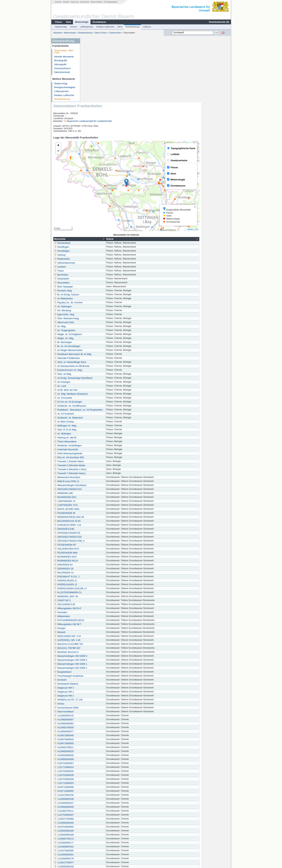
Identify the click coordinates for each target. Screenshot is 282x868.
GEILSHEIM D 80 (94, 541)
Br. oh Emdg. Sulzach (96, 231)
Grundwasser (99, 22)
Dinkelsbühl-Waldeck (96, 620)
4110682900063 (93, 660)
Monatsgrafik (60, 60)
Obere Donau (100, 33)
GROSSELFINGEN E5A (97, 473)
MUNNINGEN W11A (96, 497)
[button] (156, 119)
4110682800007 (93, 656)
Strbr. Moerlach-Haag (96, 255)
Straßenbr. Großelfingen (97, 382)
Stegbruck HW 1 (94, 628)
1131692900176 (93, 795)
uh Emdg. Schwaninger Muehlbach (103, 314)
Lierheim (90, 203)
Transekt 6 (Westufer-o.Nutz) (100, 406)
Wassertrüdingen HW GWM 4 (100, 593)
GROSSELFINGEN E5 (97, 469)
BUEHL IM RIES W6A (96, 446)
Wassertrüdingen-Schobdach (100, 422)
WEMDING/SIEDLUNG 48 (99, 453)
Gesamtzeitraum (62, 68)
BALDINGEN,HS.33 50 (97, 457)
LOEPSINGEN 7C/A (95, 442)
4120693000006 (93, 696)
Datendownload (62, 72)
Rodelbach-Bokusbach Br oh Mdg (102, 291)
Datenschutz (85, 2)
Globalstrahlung (132, 27)
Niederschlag (61, 27)
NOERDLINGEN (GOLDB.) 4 (100, 525)
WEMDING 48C (93, 430)
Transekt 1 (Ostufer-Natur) (98, 398)
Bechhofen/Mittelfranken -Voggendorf (104, 811)
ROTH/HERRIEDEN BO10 (99, 557)
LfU (226, 166)
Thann (88, 207)
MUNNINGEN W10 (95, 493)
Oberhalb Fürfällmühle (96, 295)
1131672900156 (93, 732)
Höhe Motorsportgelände (98, 390)
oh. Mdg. (90, 263)
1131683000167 (93, 739)
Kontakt (66, 2)
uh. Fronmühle (93, 334)
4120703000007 (93, 700)
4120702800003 (93, 763)
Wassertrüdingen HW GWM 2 (100, 604)
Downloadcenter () (219, 22)
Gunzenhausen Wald (96, 644)
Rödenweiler (92, 195)
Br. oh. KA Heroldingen (97, 283)
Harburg (89, 191)
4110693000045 (93, 743)
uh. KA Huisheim (94, 350)
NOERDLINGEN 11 (95, 517)
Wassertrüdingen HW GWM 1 (100, 600)
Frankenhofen (115, 33)
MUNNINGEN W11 (95, 434)
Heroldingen (91, 187)
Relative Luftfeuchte (105, 27)
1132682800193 (93, 803)
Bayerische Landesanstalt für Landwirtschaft (119, 58)
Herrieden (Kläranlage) (97, 819)
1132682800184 (93, 759)
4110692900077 (93, 668)
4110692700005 (93, 664)
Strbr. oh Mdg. (92, 311)
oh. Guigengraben (94, 267)
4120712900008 (93, 724)
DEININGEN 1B (93, 505)
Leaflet (220, 166)
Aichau (89, 640)
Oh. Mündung (92, 247)
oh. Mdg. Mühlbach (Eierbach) (100, 330)
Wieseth (89, 569)
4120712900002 (93, 728)
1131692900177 (93, 779)
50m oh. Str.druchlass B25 (99, 394)
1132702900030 (93, 716)
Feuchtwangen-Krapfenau (98, 612)
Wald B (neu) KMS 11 (96, 418)
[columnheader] (109, 175)
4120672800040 (93, 672)
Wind (120, 27)
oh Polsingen (92, 318)
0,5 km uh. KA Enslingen (98, 338)
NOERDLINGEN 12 (95, 521)
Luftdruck (147, 27)
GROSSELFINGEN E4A (97, 426)
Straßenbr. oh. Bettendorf (98, 354)
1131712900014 (93, 704)
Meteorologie (82, 22)
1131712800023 (93, 720)
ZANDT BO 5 (92, 537)
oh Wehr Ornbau (94, 358)
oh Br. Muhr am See (95, 326)
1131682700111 (93, 747)
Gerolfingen (91, 183)
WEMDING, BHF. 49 (96, 533)
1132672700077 (93, 799)
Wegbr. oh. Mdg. (94, 275)
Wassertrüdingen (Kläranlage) (100, 815)
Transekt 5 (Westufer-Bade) (99, 402)
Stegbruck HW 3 (94, 624)
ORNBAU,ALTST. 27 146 (98, 636)
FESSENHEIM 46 (94, 450)
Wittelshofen (91, 553)
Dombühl (90, 616)
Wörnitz (89, 839)
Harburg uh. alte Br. (95, 374)
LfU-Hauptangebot (110, 2)
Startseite (58, 2)
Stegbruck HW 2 (94, 632)
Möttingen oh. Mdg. (95, 362)
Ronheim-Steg (93, 227)
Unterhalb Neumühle (96, 386)
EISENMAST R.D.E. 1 (96, 513)
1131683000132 (93, 652)
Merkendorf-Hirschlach (97, 414)
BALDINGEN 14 (93, 509)
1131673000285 (93, 787)
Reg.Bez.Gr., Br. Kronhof (98, 239)
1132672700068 (93, 755)
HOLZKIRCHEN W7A (96, 485)
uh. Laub (90, 322)
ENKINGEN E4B (94, 465)
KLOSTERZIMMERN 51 (97, 529)
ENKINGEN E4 (93, 501)
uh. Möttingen (92, 370)
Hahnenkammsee (94, 199)
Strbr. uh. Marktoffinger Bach (100, 299)
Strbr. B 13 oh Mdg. (95, 366)
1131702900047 (93, 751)
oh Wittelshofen (93, 235)
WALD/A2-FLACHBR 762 (98, 581)
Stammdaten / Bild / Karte (64, 52)
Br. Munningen (93, 279)
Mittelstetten (91, 843)
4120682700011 (93, 684)
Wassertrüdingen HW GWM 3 (100, 596)
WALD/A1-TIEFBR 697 (97, 585)
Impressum (75, 2)
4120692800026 (93, 692)
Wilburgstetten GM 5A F (97, 545)
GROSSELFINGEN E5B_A (99, 477)
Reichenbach (92, 179)
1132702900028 (93, 712)
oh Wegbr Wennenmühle (98, 287)
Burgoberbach (92, 608)
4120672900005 (93, 680)
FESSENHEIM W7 (95, 481)
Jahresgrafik (60, 64)
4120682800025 (93, 688)
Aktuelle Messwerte (64, 57)
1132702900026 (93, 708)
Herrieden (90, 549)
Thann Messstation (95, 378)
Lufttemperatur (86, 27)
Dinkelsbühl (91, 215)
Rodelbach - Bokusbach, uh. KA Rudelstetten (108, 346)
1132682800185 (93, 767)
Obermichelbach (94, 648)
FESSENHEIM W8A (95, 489)
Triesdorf (90, 823)
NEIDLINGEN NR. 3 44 (97, 573)
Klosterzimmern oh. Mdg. (98, 307)
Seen (68, 22)
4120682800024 (93, 807)
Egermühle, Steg (94, 251)
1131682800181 (93, 783)
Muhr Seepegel (93, 223)
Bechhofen (91, 211)
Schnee (73, 27)
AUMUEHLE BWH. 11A (97, 461)
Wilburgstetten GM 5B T (97, 561)
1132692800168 (93, 735)
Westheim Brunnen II (96, 589)
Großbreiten (91, 835)
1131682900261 (93, 791)
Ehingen (89, 565)
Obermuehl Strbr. (94, 259)
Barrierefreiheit (96, 2)
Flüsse (58, 22)
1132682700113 (93, 775)
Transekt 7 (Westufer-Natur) (99, 410)
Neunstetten (91, 219)
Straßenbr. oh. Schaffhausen (100, 342)
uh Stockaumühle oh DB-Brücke (101, 303)
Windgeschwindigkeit (65, 87)
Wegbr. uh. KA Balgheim (97, 271)
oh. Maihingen (92, 243)
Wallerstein (91, 831)
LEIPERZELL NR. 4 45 (97, 577)
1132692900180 (93, 771)
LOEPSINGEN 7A (94, 438)
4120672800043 (93, 676)
